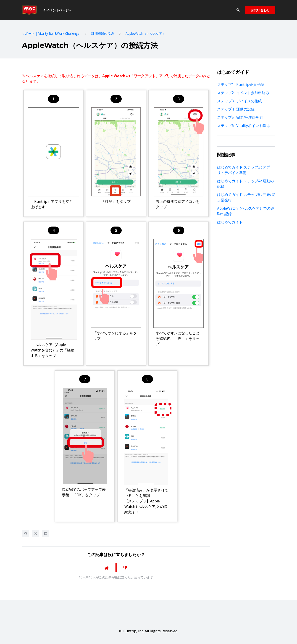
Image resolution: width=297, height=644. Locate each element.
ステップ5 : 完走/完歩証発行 (240, 117)
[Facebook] (26, 533)
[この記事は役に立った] (106, 568)
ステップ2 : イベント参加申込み (243, 93)
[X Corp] (36, 533)
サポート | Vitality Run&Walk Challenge (51, 33)
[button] (238, 10)
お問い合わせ (260, 10)
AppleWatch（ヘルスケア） (146, 33)
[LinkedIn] (46, 533)
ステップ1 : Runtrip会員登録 (240, 84)
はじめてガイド (230, 222)
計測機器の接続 (103, 33)
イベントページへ (58, 10)
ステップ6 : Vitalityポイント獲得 (243, 126)
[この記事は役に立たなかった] (126, 568)
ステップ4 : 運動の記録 (236, 109)
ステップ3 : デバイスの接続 (239, 101)
